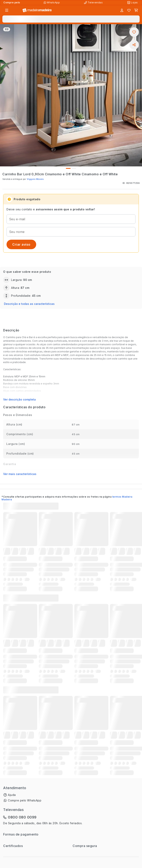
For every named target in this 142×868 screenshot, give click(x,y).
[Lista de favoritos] (129, 10)
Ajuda (12, 795)
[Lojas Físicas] (133, 3)
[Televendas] (94, 3)
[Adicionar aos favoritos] (134, 32)
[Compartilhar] (134, 45)
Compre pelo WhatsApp (25, 800)
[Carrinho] (136, 10)
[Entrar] (122, 10)
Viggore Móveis (35, 179)
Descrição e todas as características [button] (29, 304)
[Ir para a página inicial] (37, 10)
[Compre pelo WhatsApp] (52, 3)
